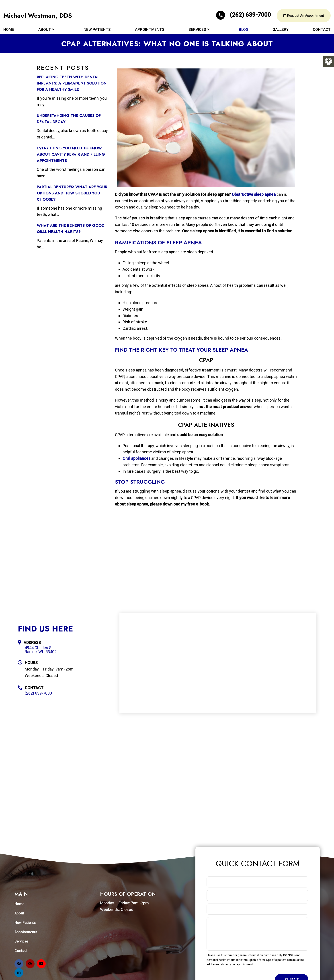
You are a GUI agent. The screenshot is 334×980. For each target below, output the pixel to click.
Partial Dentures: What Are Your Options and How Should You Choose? (72, 193)
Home (9, 29)
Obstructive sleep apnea (254, 194)
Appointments (150, 29)
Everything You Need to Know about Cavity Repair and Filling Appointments (71, 154)
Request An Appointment (304, 16)
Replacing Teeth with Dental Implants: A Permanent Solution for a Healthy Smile (72, 83)
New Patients (97, 29)
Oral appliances (136, 458)
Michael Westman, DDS (38, 16)
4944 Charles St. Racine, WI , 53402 (41, 650)
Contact (322, 29)
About (45, 29)
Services (197, 29)
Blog (244, 29)
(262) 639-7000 (244, 15)
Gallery (281, 29)
